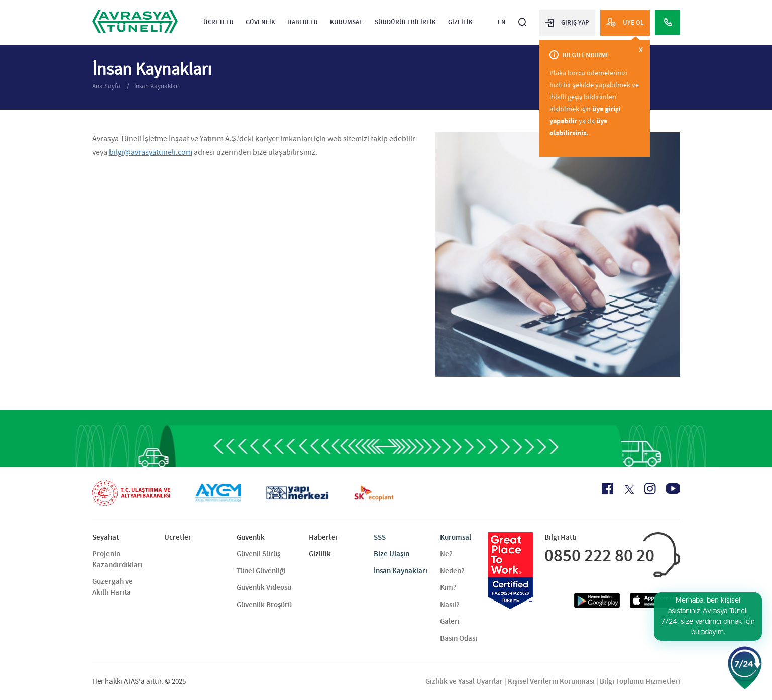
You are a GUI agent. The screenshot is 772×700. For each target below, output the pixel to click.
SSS (380, 537)
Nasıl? (450, 605)
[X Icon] (629, 490)
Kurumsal (346, 22)
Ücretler (218, 22)
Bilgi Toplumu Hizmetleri (640, 681)
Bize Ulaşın (392, 554)
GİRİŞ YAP (567, 22)
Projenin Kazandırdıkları (118, 559)
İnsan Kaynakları (157, 86)
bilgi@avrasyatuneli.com (151, 152)
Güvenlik (260, 22)
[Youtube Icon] (673, 489)
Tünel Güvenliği (261, 571)
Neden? (452, 571)
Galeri (450, 621)
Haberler (303, 22)
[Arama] (522, 18)
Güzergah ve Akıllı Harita (113, 587)
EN (502, 22)
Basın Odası (459, 638)
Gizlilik (460, 22)
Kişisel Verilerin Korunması (551, 681)
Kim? (448, 587)
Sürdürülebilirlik (405, 22)
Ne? (446, 554)
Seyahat (105, 537)
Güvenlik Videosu (264, 587)
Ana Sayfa (107, 86)
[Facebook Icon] (608, 489)
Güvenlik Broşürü (264, 605)
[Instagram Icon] (650, 489)
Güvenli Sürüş (258, 554)
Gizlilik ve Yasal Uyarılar (464, 681)
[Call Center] (668, 22)
